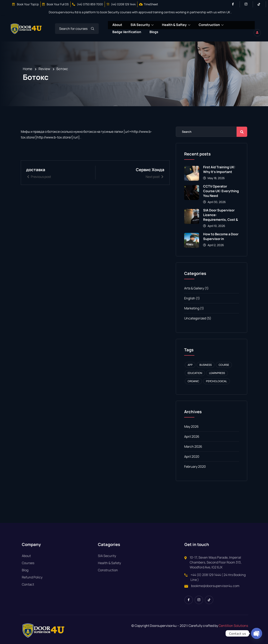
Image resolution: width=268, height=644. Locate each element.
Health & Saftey (176, 25)
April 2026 (192, 437)
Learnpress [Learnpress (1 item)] (217, 373)
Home (28, 69)
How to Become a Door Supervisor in (221, 237)
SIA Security (142, 25)
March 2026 (193, 447)
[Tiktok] (261, 4)
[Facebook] (235, 4)
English (190, 298)
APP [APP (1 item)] (190, 365)
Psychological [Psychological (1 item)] (217, 381)
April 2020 (192, 457)
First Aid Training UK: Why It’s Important (219, 170)
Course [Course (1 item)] (224, 365)
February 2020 (195, 467)
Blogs (154, 31)
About (117, 25)
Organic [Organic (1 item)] (193, 381)
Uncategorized (195, 318)
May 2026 (191, 427)
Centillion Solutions (233, 626)
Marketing (192, 308)
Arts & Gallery (194, 288)
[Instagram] (248, 4)
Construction (212, 25)
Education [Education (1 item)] (195, 373)
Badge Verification (127, 31)
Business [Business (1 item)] (206, 365)
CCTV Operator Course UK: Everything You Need (221, 191)
